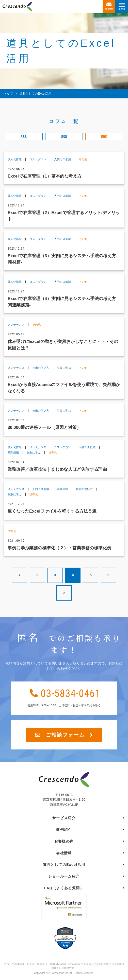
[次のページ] (64, 593)
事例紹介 (64, 830)
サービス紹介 (64, 818)
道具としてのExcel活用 (64, 865)
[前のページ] (20, 575)
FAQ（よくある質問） (64, 888)
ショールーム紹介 (64, 876)
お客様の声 (64, 841)
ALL (24, 136)
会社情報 (64, 853)
